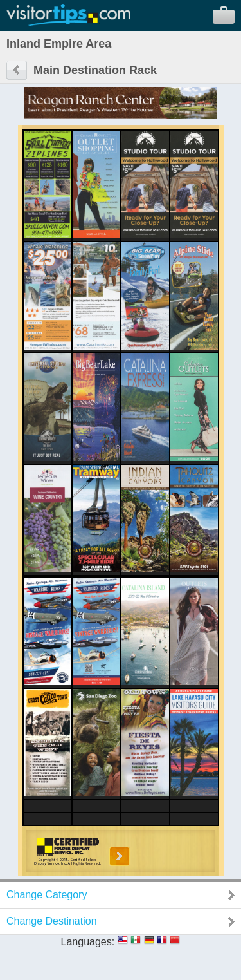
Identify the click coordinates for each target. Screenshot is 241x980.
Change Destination (52, 921)
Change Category (47, 895)
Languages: (88, 942)
